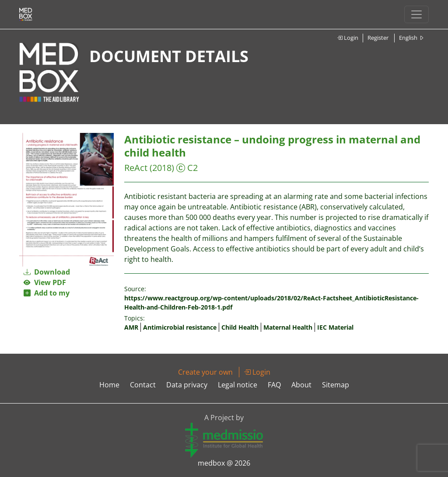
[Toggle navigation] (416, 14)
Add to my (47, 293)
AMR (131, 327)
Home (109, 385)
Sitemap (336, 385)
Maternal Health (288, 327)
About (301, 385)
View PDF (45, 282)
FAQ (274, 385)
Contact (143, 385)
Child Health (240, 327)
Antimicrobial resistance (180, 327)
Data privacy (187, 385)
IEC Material (335, 327)
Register (378, 38)
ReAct (136, 168)
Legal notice (238, 385)
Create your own (205, 372)
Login (348, 38)
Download (47, 272)
